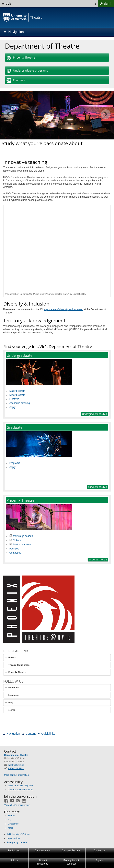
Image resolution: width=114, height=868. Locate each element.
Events (12, 657)
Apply (12, 407)
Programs (15, 463)
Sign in (105, 4)
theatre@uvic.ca (16, 765)
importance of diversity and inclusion (63, 309)
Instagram (14, 695)
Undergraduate (19, 355)
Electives (16, 81)
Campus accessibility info (20, 790)
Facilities (14, 549)
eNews (12, 710)
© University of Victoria (18, 834)
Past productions (22, 545)
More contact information (16, 775)
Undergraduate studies (95, 414)
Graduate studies (98, 487)
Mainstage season (23, 536)
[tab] (57, 658)
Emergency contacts (17, 842)
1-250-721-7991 (16, 768)
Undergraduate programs (27, 71)
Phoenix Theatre (21, 58)
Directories (13, 824)
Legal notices (14, 838)
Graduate (14, 427)
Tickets (17, 540)
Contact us (15, 553)
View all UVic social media (17, 805)
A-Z (10, 820)
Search (11, 816)
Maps (10, 828)
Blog (11, 703)
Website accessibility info (20, 785)
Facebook (14, 687)
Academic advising (20, 403)
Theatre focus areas (19, 665)
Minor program (17, 395)
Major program (17, 391)
